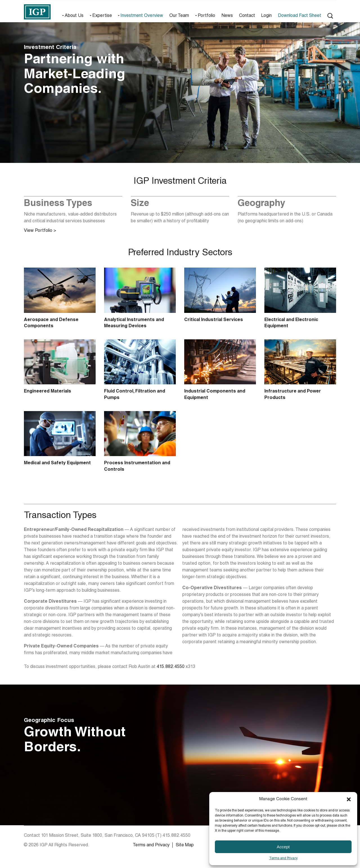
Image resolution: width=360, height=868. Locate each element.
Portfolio (206, 16)
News (227, 16)
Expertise (102, 16)
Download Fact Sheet (300, 16)
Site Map (185, 845)
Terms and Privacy (283, 858)
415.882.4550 (171, 667)
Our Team (179, 16)
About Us (74, 16)
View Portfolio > (40, 231)
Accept (283, 847)
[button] (349, 799)
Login (266, 16)
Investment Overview (142, 16)
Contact (247, 16)
